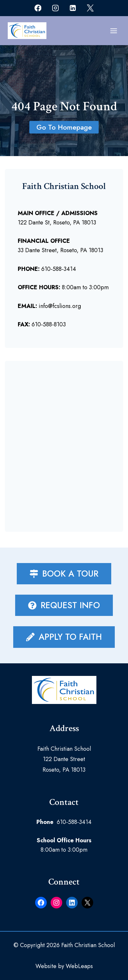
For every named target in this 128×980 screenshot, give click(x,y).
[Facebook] (38, 8)
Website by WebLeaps (64, 966)
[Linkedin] (73, 8)
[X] (90, 8)
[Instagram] (55, 8)
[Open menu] (113, 31)
